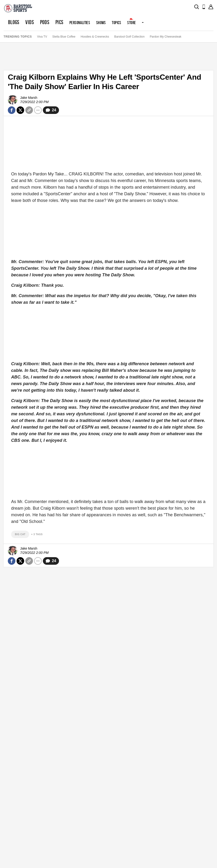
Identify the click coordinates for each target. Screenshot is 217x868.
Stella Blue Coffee (64, 37)
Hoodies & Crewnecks (95, 37)
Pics (59, 22)
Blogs (14, 22)
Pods (45, 22)
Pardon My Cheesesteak (166, 37)
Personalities (80, 23)
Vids (30, 22)
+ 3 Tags (37, 534)
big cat (20, 534)
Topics (116, 23)
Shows (101, 23)
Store (131, 23)
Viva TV (42, 37)
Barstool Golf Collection (129, 37)
